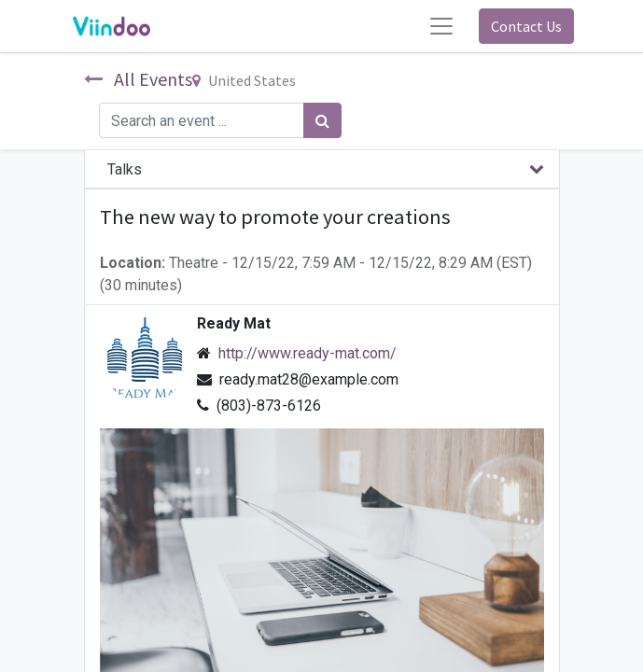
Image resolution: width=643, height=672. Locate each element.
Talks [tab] (125, 169)
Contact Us (526, 26)
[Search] (322, 120)
